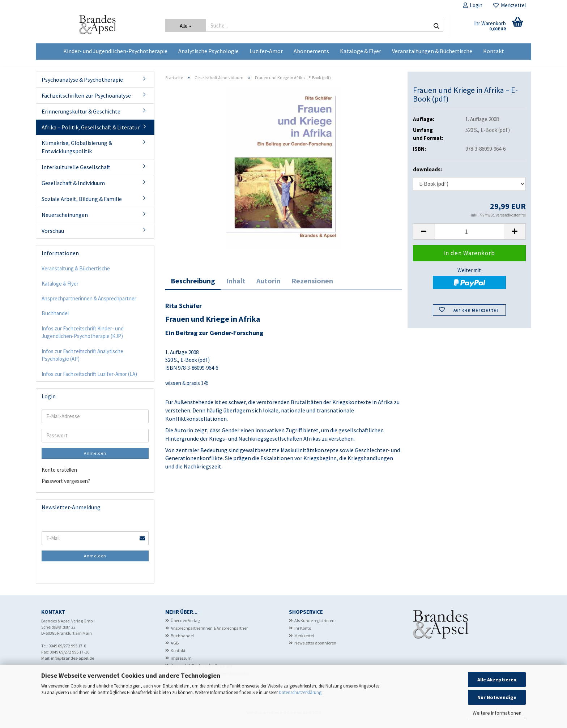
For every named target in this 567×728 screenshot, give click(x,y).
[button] (424, 238)
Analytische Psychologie (208, 51)
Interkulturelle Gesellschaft (76, 173)
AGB (175, 649)
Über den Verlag (185, 627)
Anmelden (95, 459)
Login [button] (473, 5)
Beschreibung (193, 286)
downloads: (427, 175)
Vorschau (53, 236)
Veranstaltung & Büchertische (76, 275)
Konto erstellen (59, 476)
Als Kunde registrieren (314, 627)
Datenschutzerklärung (300, 692)
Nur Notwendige (497, 697)
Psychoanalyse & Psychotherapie (82, 86)
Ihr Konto (303, 634)
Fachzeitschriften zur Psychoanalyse (86, 102)
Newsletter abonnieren (315, 649)
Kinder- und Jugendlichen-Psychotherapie (115, 51)
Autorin (268, 286)
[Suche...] (186, 25)
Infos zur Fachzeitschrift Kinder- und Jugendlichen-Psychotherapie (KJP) (83, 338)
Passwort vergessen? (66, 487)
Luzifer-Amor (266, 51)
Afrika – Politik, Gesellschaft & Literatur (91, 133)
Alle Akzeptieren (497, 680)
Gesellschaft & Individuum (73, 189)
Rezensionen (312, 286)
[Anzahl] (470, 238)
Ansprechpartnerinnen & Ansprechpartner (89, 305)
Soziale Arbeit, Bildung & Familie (82, 205)
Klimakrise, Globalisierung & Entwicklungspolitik (77, 153)
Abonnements (311, 51)
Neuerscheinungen (65, 221)
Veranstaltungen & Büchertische (432, 51)
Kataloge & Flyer (361, 51)
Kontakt (494, 51)
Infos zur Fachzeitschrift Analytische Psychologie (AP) (82, 361)
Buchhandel (55, 319)
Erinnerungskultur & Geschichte (81, 117)
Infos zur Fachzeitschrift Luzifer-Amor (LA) (89, 380)
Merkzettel (510, 5)
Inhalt (236, 286)
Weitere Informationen (497, 713)
